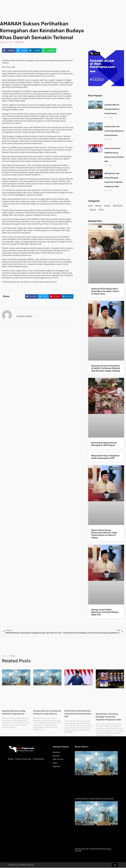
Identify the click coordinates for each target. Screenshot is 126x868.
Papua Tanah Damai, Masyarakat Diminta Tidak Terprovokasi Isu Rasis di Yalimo (104, 534)
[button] (9, 51)
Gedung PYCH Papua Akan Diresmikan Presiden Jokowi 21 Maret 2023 (105, 291)
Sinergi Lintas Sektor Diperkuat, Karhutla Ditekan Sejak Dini (105, 612)
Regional (105, 210)
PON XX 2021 (94, 210)
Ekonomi (108, 206)
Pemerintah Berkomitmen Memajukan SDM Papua (104, 444)
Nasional (99, 206)
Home (90, 206)
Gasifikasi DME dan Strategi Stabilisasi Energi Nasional (112, 109)
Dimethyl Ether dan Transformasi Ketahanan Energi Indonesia (114, 131)
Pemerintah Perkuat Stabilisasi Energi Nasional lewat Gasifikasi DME (78, 714)
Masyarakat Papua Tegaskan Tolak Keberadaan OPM (105, 457)
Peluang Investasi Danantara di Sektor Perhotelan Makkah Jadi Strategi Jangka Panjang (106, 368)
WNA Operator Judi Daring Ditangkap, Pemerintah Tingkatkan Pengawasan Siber (109, 717)
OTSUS (114, 210)
